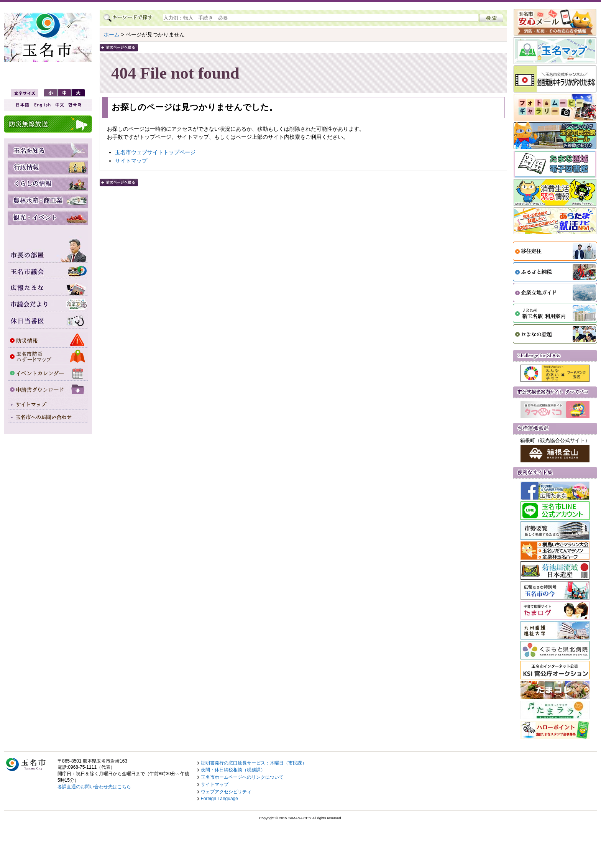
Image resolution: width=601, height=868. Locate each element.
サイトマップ (131, 161)
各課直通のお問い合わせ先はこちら (94, 787)
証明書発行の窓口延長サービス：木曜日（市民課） (254, 763)
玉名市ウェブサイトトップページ (155, 152)
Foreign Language (219, 799)
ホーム (112, 35)
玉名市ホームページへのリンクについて (242, 777)
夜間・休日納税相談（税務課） (233, 770)
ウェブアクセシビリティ (226, 792)
